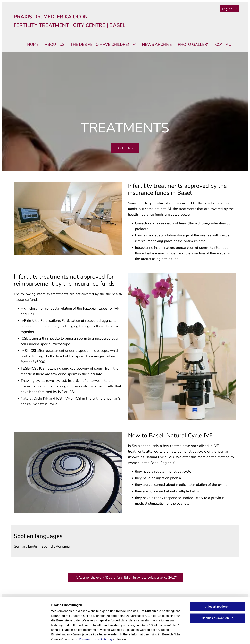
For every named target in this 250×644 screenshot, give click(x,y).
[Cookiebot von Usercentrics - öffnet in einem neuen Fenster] (25, 636)
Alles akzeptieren (217, 593)
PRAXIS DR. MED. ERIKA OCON (51, 17)
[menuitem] (30, 45)
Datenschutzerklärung (96, 626)
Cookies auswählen (65, 636)
